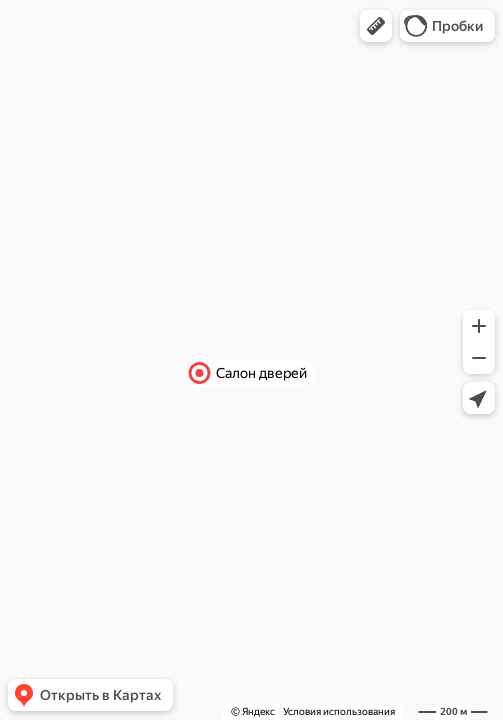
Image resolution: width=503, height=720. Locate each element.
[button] (376, 26)
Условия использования (339, 711)
